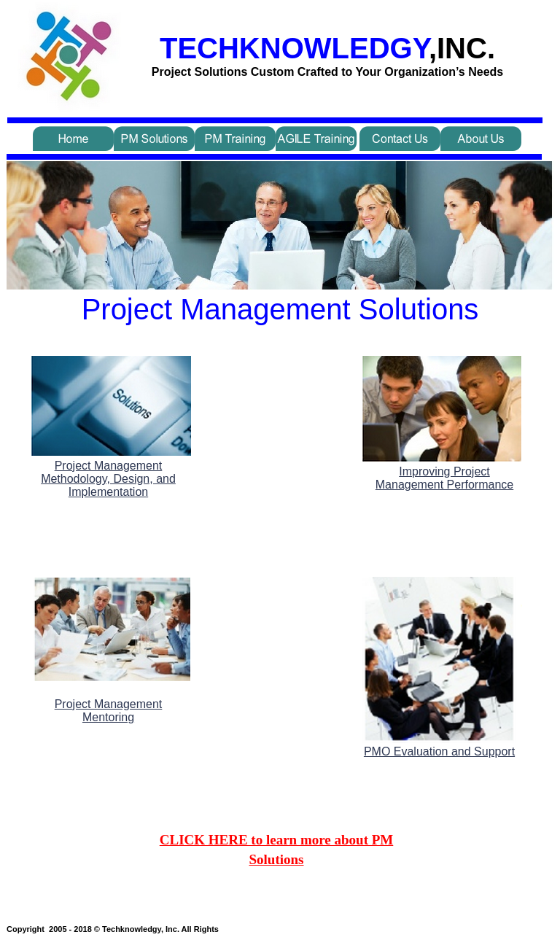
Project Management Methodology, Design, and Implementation (108, 479)
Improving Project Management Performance (444, 478)
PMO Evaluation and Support (439, 751)
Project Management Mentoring (109, 711)
